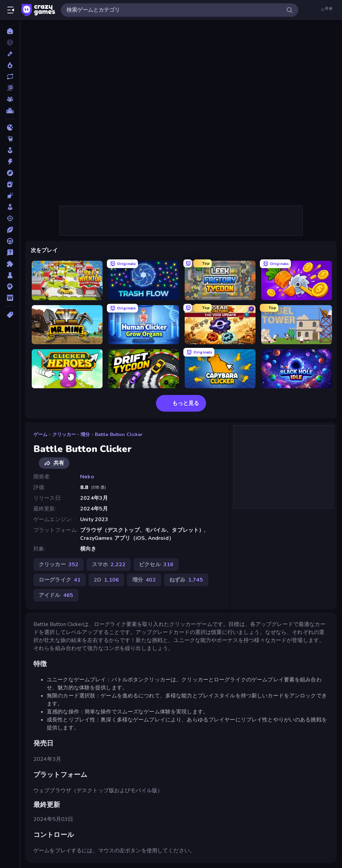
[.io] (10, 128)
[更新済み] (10, 76)
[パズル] (10, 264)
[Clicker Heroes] (67, 369)
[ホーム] (10, 31)
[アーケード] (10, 150)
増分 (85, 435)
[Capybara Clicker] (220, 369)
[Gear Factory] (220, 325)
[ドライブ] (10, 241)
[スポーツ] (10, 230)
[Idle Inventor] (67, 280)
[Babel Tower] (297, 325)
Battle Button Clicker (119, 435)
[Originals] (10, 88)
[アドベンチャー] (10, 173)
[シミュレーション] (10, 207)
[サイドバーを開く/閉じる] (11, 10)
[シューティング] (10, 218)
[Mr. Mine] (67, 325)
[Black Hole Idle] (297, 369)
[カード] (10, 184)
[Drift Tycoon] (144, 369)
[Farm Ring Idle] (297, 280)
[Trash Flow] (144, 280)
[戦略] (10, 286)
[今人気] (10, 65)
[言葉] (10, 298)
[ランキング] (10, 111)
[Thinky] (10, 139)
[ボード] (10, 275)
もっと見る (181, 403)
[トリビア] (10, 252)
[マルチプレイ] (10, 99)
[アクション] (10, 162)
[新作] (10, 54)
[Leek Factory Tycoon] (220, 280)
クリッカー (64, 435)
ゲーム (40, 435)
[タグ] (10, 315)
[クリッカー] (10, 196)
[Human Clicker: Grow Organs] (144, 325)
